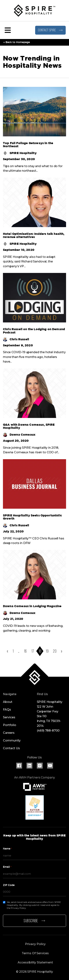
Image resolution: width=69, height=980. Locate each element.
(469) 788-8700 (48, 731)
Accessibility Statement (35, 962)
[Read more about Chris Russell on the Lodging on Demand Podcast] (34, 331)
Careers (9, 733)
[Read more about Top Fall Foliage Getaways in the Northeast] (34, 145)
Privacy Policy (35, 944)
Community (12, 740)
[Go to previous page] (7, 651)
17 (33, 651)
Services (9, 717)
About (8, 702)
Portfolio (10, 725)
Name (7, 849)
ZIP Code (9, 885)
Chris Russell (16, 339)
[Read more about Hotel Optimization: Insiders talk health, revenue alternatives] (34, 235)
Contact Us (11, 748)
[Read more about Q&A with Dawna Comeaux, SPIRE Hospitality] (34, 426)
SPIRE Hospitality (20, 153)
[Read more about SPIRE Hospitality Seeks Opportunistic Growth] (34, 517)
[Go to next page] (62, 651)
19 (47, 651)
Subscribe (34, 921)
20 (55, 651)
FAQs (7, 710)
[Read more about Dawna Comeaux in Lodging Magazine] (34, 606)
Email (7, 867)
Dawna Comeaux (19, 435)
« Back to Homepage (17, 42)
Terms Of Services (35, 953)
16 (25, 651)
